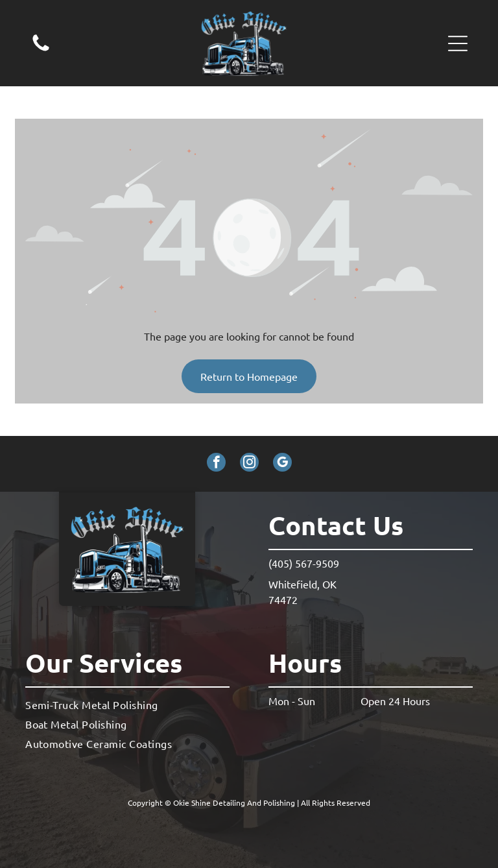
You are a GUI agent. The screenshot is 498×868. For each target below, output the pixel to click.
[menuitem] (127, 704)
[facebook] (216, 464)
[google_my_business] (282, 464)
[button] (458, 43)
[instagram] (249, 464)
